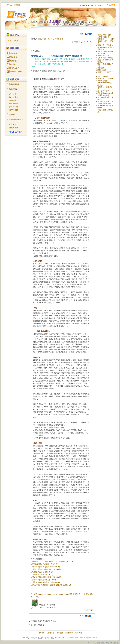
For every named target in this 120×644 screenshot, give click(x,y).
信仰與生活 (14, 110)
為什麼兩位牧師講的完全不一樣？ (105, 52)
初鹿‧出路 (101, 68)
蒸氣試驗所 (102, 70)
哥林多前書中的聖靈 (105, 58)
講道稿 (12, 115)
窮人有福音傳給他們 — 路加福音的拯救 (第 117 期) (52, 585)
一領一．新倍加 (15, 72)
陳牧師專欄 (14, 84)
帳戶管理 (14, 41)
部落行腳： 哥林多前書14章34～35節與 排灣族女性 (106, 47)
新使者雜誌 (14, 128)
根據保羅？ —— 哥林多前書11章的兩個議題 (106, 41)
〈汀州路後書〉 (103, 76)
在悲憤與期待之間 (104, 35)
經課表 (11, 64)
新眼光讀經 (13, 68)
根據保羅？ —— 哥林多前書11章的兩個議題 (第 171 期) (53, 562)
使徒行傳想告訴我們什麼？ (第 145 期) (47, 569)
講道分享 (12, 53)
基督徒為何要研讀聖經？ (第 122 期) (46, 582)
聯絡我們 (79, 633)
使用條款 (60, 633)
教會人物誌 (14, 103)
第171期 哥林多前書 (56, 39)
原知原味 (13, 100)
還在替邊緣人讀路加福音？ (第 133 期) (47, 577)
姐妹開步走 (14, 97)
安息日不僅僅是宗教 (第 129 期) (44, 580)
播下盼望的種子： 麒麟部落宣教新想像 (105, 103)
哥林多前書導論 (103, 37)
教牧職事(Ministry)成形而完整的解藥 (105, 94)
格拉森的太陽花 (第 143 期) (43, 572)
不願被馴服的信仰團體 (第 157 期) (45, 564)
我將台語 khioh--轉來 (105, 78)
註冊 (18, 5)
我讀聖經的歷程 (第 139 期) (43, 575)
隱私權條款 (69, 633)
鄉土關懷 (13, 94)
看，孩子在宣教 (103, 91)
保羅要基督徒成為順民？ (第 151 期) (46, 567)
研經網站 (12, 61)
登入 (10, 5)
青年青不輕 (14, 107)
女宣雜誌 (13, 124)
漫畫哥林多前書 (103, 56)
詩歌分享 (12, 57)
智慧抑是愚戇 (103, 81)
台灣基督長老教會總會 (46, 633)
